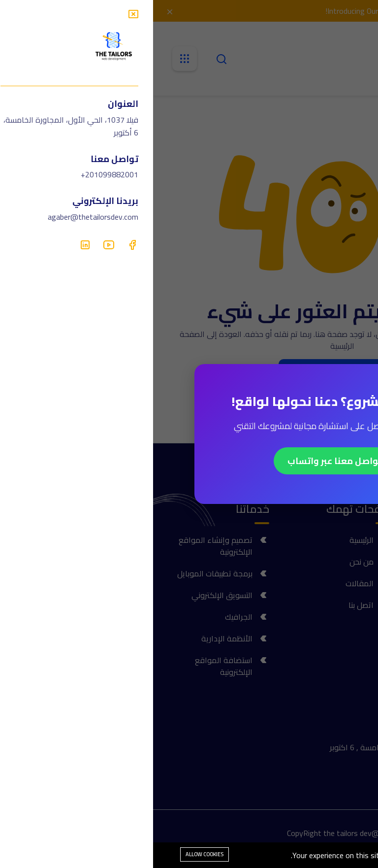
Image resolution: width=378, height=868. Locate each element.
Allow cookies (51, 854)
